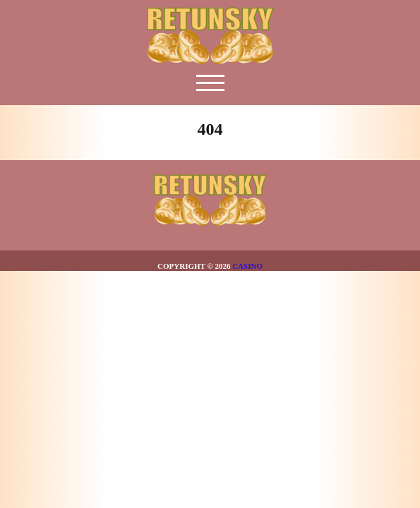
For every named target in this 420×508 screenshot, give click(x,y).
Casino (247, 266)
